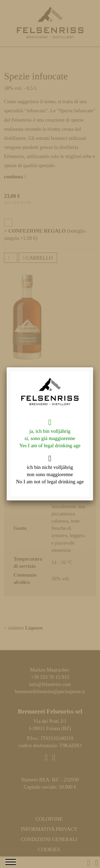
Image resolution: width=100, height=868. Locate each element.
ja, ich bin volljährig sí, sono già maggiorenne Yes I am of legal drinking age (50, 433)
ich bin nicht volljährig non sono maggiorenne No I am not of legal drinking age (50, 469)
